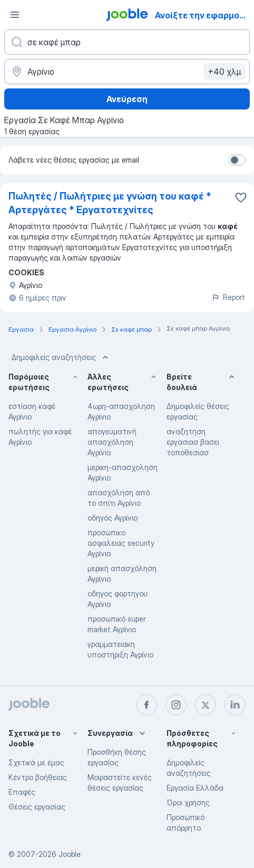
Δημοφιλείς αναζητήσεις (61, 357)
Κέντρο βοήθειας (38, 777)
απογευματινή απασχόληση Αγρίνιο (112, 442)
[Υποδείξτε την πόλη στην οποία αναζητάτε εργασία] (127, 72)
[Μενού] (15, 15)
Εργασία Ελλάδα (195, 788)
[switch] (237, 160)
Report (228, 297)
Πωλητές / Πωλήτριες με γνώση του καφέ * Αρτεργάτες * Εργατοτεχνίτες (110, 203)
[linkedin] (235, 705)
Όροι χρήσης (188, 802)
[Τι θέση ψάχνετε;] (127, 42)
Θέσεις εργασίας (37, 807)
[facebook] (146, 705)
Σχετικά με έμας (36, 762)
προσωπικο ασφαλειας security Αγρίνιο (121, 543)
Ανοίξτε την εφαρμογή (202, 15)
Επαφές (22, 792)
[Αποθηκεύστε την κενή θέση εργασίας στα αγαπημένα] (241, 197)
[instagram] (176, 705)
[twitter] (206, 705)
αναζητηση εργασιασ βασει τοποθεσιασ (193, 442)
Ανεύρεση (127, 99)
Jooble (70, 854)
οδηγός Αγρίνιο (113, 518)
